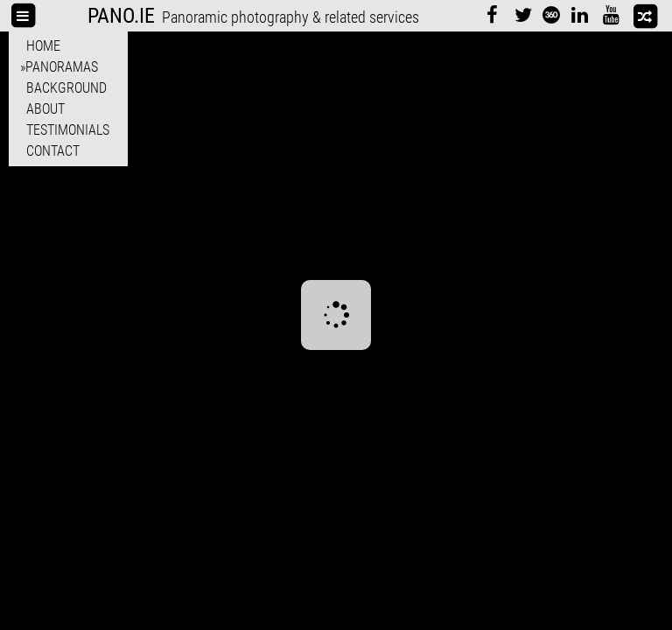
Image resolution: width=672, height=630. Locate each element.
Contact (53, 151)
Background (66, 88)
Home (43, 46)
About (45, 109)
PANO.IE (121, 16)
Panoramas (62, 67)
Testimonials (68, 130)
